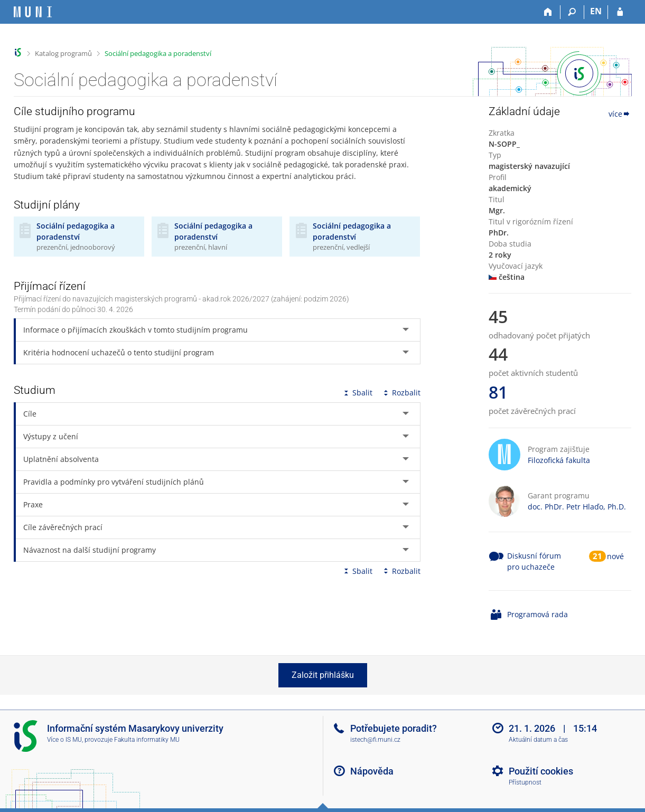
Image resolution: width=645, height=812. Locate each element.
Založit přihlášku (323, 675)
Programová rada (537, 614)
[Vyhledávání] (572, 12)
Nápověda (372, 771)
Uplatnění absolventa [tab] (61, 459)
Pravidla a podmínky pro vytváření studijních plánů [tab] (114, 482)
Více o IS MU (64, 740)
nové (615, 556)
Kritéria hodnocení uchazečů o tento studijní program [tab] (119, 352)
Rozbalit (401, 393)
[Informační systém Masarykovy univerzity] (33, 12)
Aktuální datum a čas (538, 740)
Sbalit (357, 393)
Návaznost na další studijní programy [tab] (90, 550)
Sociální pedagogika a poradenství (158, 53)
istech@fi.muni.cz (375, 740)
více (620, 114)
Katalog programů (63, 53)
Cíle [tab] (30, 414)
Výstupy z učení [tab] (51, 436)
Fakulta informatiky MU (147, 740)
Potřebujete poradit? (394, 728)
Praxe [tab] (33, 504)
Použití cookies (541, 771)
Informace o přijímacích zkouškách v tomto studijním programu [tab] (135, 330)
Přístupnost (525, 782)
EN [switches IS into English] (596, 11)
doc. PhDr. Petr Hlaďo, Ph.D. (577, 507)
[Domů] (549, 12)
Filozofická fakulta (559, 460)
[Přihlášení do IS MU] (620, 12)
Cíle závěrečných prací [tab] (63, 527)
